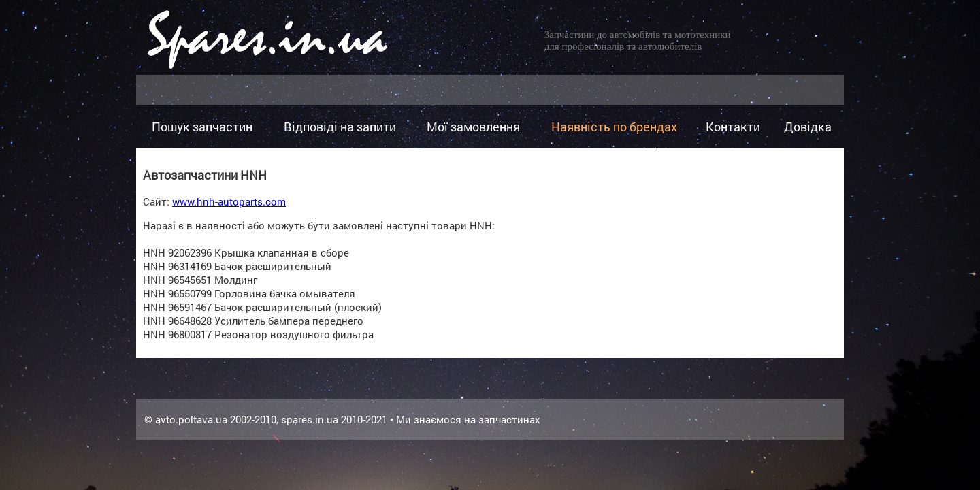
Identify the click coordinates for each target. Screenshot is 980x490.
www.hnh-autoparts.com (229, 201)
